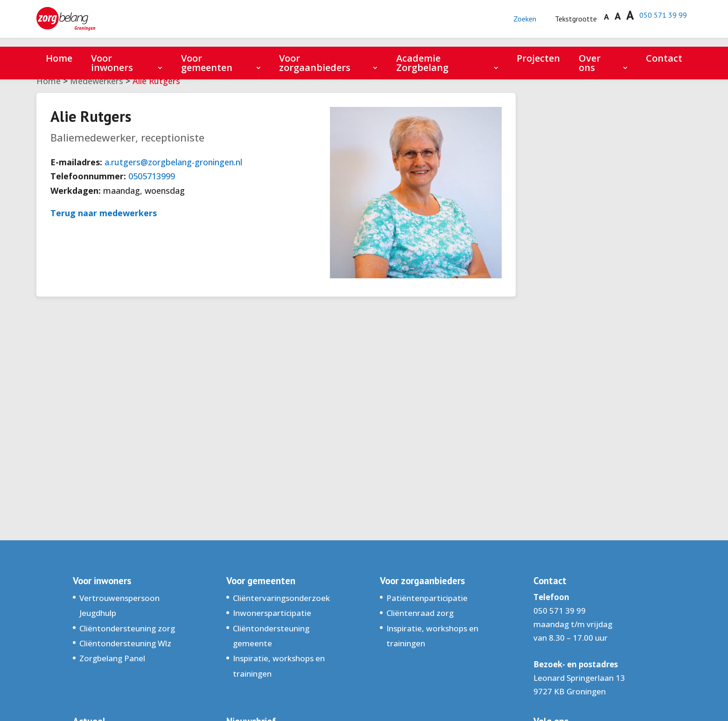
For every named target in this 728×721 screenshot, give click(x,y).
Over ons (590, 63)
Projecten (538, 58)
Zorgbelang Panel (112, 658)
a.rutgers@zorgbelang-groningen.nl (173, 162)
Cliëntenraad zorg (420, 613)
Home (59, 58)
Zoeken (513, 24)
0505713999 (152, 176)
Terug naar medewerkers (104, 213)
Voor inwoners (112, 63)
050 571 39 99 (660, 19)
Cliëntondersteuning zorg (127, 628)
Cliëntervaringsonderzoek (281, 598)
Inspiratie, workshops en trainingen (279, 666)
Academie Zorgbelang (422, 63)
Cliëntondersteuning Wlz (125, 643)
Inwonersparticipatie (272, 613)
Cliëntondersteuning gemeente (271, 636)
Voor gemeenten (207, 63)
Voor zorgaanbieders (315, 63)
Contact (664, 58)
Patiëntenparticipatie (427, 598)
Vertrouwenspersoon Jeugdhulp (119, 605)
